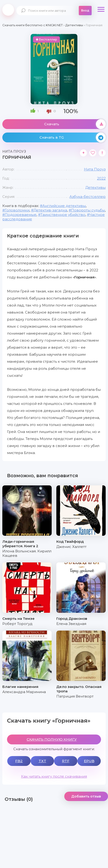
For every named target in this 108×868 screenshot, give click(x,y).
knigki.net (8, 10)
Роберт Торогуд (17, 624)
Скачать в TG (73, 137)
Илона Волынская (19, 551)
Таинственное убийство (63, 215)
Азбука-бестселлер (88, 197)
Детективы (95, 187)
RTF (66, 761)
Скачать (75, 124)
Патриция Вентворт (75, 696)
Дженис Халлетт (71, 547)
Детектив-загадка (50, 210)
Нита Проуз (95, 169)
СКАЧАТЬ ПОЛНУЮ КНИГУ (52, 739)
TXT (42, 761)
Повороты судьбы (88, 210)
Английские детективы (64, 206)
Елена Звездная (71, 624)
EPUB (89, 761)
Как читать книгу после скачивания (54, 776)
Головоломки (17, 210)
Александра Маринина (24, 692)
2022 (101, 178)
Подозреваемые (21, 215)
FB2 (19, 761)
